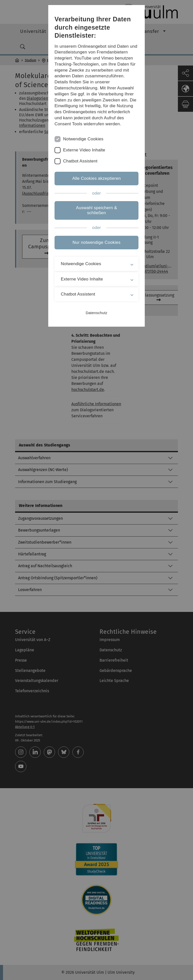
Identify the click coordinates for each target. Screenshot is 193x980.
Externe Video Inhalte (84, 150)
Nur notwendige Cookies (97, 242)
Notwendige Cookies (83, 139)
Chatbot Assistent (80, 161)
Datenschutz (96, 313)
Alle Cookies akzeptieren (96, 178)
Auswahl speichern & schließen (96, 210)
